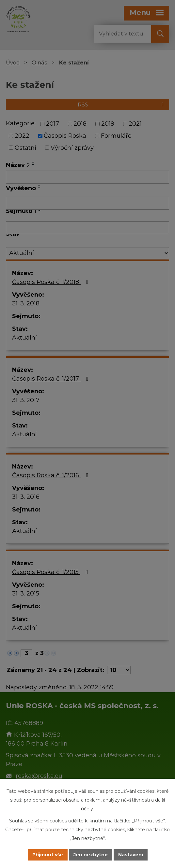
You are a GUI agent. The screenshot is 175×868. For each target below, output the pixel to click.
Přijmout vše (48, 855)
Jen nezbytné (91, 855)
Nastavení (131, 855)
